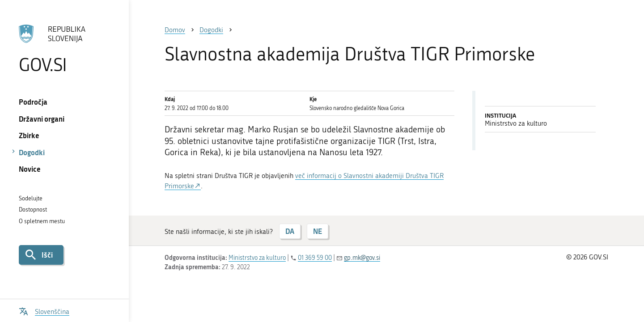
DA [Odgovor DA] (290, 231)
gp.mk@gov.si (362, 258)
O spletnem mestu (42, 221)
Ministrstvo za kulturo (257, 258)
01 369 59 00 (315, 258)
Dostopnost (33, 210)
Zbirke (29, 135)
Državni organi (42, 119)
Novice (30, 169)
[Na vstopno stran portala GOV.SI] (64, 49)
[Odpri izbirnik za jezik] (44, 311)
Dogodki (32, 152)
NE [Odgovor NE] (318, 231)
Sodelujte (31, 198)
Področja (33, 102)
